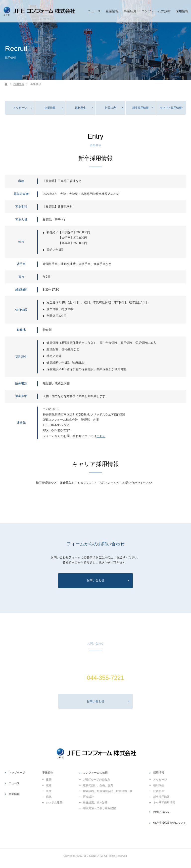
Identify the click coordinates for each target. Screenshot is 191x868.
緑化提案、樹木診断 (95, 802)
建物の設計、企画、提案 (98, 785)
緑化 (49, 797)
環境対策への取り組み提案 (99, 808)
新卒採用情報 (141, 108)
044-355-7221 (61, 425)
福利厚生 (80, 108)
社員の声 (110, 108)
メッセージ (20, 108)
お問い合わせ (108, 701)
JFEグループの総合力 (96, 780)
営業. (95, 687)
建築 (49, 780)
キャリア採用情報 (171, 108)
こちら (101, 436)
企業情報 (50, 108)
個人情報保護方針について (170, 823)
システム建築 (54, 802)
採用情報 (19, 84)
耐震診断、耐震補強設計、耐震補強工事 (108, 791)
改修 (49, 785)
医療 (49, 791)
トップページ (17, 773)
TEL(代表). (95, 678)
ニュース (14, 783)
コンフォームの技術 (95, 773)
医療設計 (89, 797)
